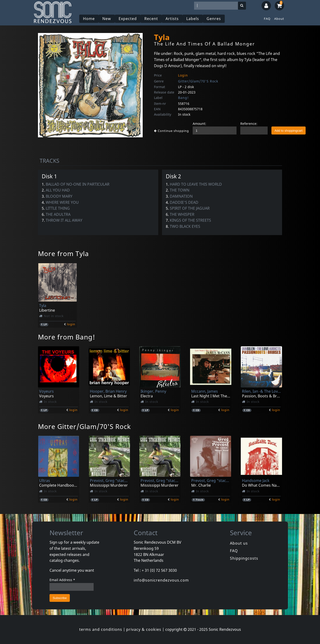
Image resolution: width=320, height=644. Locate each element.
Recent (151, 19)
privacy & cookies (144, 629)
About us (239, 543)
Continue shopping (171, 131)
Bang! (183, 98)
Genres (214, 19)
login (71, 324)
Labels (193, 19)
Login (183, 75)
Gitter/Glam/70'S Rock (198, 81)
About (279, 19)
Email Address (62, 580)
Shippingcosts (244, 558)
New (107, 19)
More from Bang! (67, 337)
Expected (128, 19)
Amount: (199, 124)
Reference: (249, 124)
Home (89, 19)
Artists (172, 19)
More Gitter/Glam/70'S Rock (84, 426)
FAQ (267, 19)
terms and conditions (101, 629)
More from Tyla (63, 253)
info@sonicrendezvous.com (161, 580)
